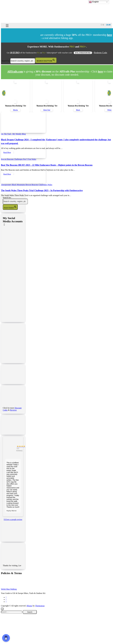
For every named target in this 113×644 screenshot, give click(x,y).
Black (78, 110)
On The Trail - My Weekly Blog (13, 134)
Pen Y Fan (27, 159)
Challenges (18, 159)
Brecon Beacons (7, 159)
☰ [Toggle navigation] (7, 26)
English (94, 2)
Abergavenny (6, 185)
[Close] (2, 609)
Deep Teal (47, 110)
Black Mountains (19, 185)
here (100, 72)
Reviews (13, 410)
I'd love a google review (13, 519)
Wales (34, 159)
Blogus (29, 606)
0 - (106, 25)
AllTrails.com (15, 72)
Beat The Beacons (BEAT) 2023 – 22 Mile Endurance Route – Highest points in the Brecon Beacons (47, 165)
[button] (109, 93)
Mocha (15, 110)
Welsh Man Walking (9, 589)
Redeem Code (100, 53)
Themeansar (40, 606)
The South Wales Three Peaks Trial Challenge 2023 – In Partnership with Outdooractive (42, 190)
